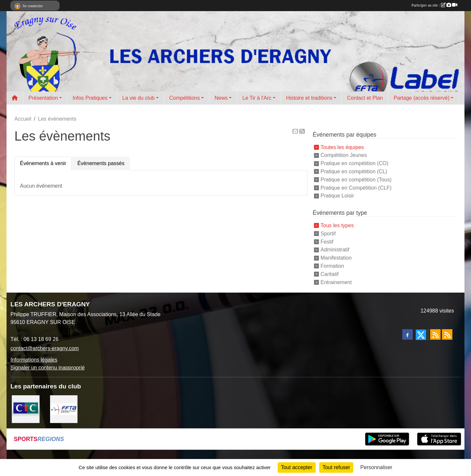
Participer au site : (434, 5)
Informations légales (34, 360)
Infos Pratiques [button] (90, 98)
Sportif (328, 234)
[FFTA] (64, 409)
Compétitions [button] (185, 98)
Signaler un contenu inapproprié (48, 368)
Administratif (335, 250)
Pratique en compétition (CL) (354, 171)
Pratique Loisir (337, 196)
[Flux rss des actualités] (435, 334)
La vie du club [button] (139, 98)
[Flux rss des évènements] (447, 334)
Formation (332, 266)
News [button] (221, 98)
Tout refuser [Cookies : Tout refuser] (336, 467)
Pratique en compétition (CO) (354, 163)
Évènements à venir (43, 163)
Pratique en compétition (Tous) (356, 180)
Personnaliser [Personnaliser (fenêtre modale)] (376, 467)
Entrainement (336, 282)
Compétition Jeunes (344, 155)
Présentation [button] (43, 98)
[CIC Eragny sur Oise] (26, 409)
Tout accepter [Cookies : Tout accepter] (297, 467)
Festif (327, 241)
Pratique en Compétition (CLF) (356, 187)
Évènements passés (101, 163)
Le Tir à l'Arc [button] (257, 98)
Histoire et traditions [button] (309, 98)
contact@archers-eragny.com (45, 348)
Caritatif (330, 274)
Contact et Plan (365, 98)
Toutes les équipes (342, 147)
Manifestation (336, 258)
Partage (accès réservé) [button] (421, 98)
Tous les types (337, 225)
